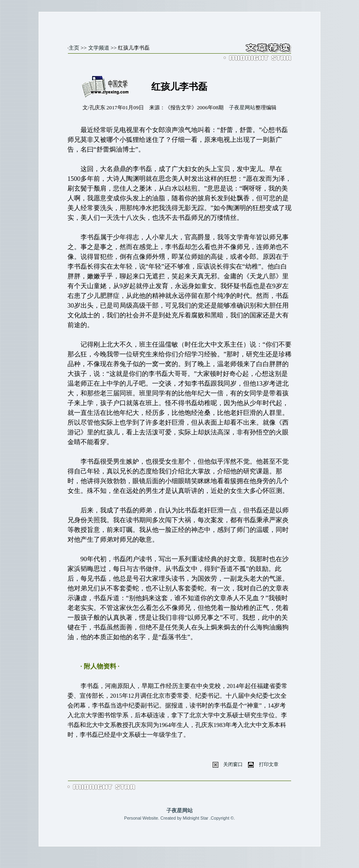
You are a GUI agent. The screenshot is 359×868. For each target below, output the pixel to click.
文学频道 (99, 48)
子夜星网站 (242, 107)
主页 (74, 48)
